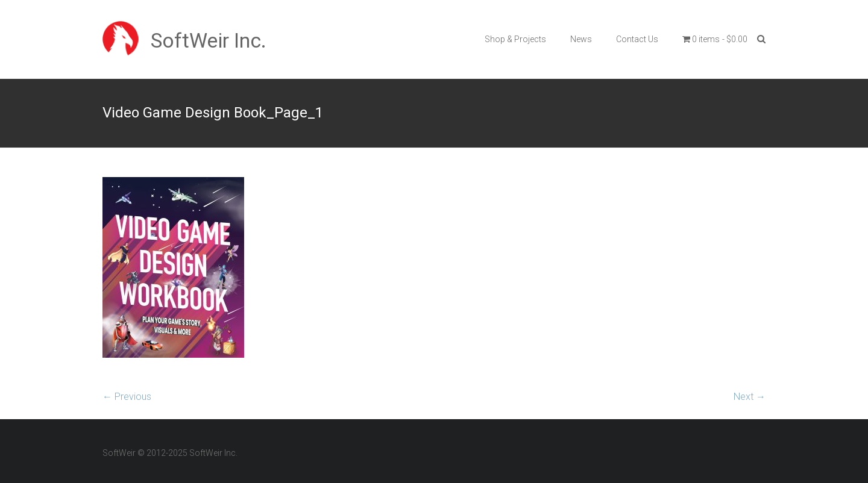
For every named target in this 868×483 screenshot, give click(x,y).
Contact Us (637, 39)
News (581, 39)
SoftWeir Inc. (209, 40)
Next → (750, 397)
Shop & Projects (515, 39)
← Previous (127, 397)
